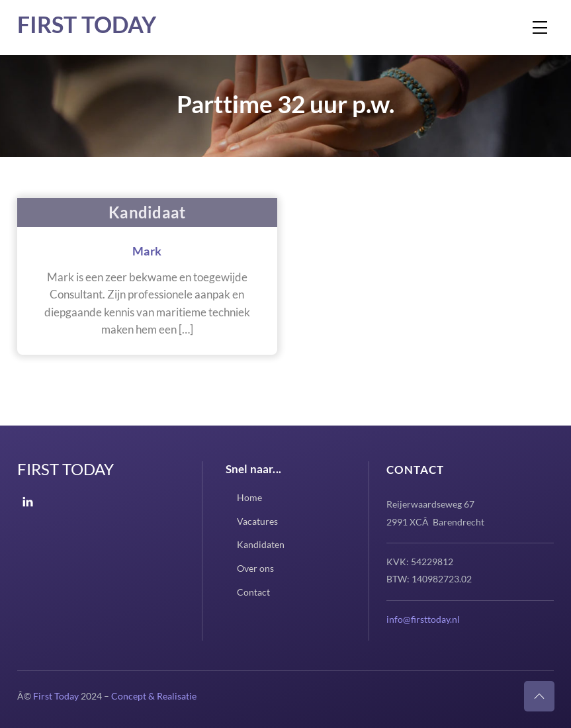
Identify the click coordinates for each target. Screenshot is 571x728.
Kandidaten (261, 544)
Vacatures (257, 521)
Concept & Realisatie (154, 696)
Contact (253, 592)
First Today (87, 24)
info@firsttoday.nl (423, 619)
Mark (147, 251)
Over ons (255, 568)
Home (249, 497)
